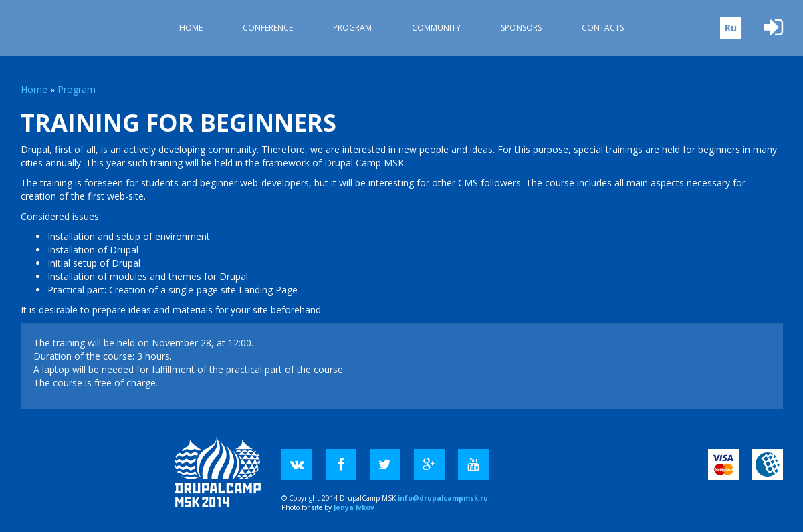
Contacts (603, 28)
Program (352, 28)
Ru (731, 28)
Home (191, 28)
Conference (268, 28)
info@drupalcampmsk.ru (443, 498)
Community (436, 28)
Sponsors (521, 28)
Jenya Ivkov (354, 507)
